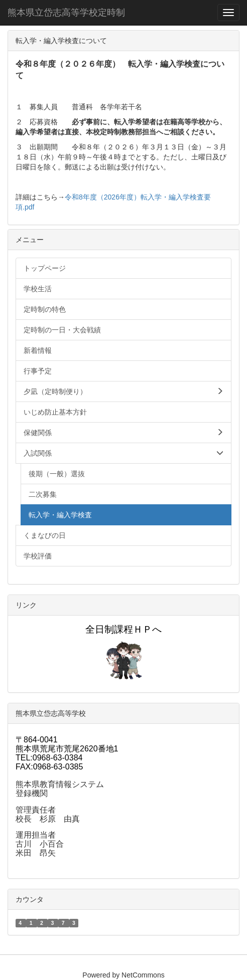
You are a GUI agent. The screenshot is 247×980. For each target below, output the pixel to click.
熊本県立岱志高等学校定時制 (66, 13)
